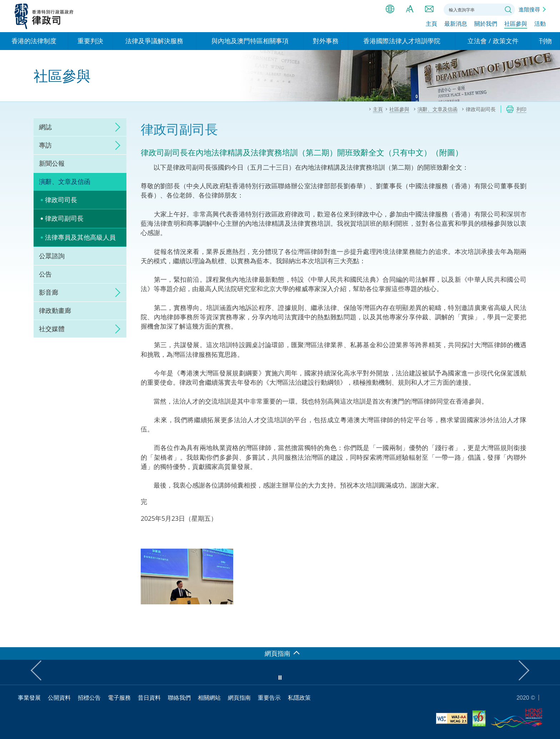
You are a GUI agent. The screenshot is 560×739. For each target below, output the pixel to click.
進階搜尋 (529, 9)
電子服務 (119, 698)
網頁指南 (239, 698)
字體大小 (410, 9)
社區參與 (516, 24)
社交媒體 (52, 329)
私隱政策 (299, 698)
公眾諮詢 (52, 256)
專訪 (45, 145)
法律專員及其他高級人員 (80, 237)
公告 (45, 274)
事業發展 (29, 698)
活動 (540, 24)
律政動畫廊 (55, 310)
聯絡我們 (429, 9)
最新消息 (456, 24)
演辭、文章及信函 (65, 181)
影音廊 (49, 292)
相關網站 (209, 698)
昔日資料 (149, 698)
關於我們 (486, 24)
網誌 (45, 127)
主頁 (431, 24)
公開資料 (59, 698)
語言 (390, 9)
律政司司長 (61, 200)
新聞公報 (52, 163)
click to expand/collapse (116, 127)
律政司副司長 (64, 218)
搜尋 (508, 10)
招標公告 (89, 698)
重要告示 (269, 698)
